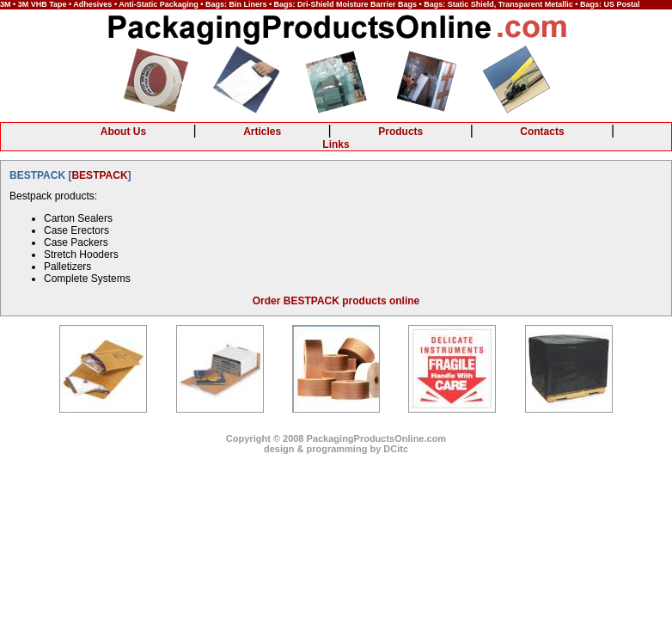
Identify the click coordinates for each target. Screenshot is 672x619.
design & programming (315, 449)
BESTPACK (99, 175)
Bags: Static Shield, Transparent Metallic (498, 4)
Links (336, 144)
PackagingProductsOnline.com (377, 438)
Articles (262, 132)
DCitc (396, 449)
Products (400, 132)
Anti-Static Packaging (159, 4)
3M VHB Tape (43, 4)
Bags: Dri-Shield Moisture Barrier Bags (346, 4)
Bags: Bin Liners (236, 4)
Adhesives (92, 4)
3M (6, 4)
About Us (123, 132)
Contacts (542, 132)
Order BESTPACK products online (336, 301)
